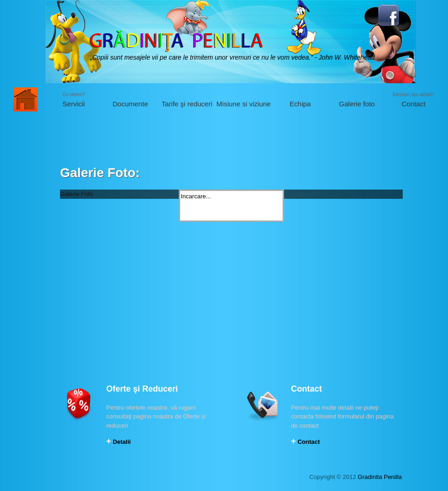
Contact (306, 442)
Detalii (118, 442)
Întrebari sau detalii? (414, 100)
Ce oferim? (74, 100)
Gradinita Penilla (380, 477)
